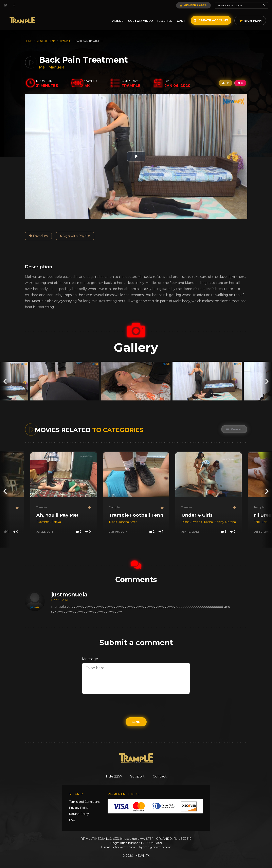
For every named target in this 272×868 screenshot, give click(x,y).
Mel (43, 67)
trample (65, 41)
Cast (181, 21)
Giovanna (43, 522)
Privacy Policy (79, 808)
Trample (42, 507)
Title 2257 (114, 776)
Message (90, 659)
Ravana (197, 522)
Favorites (38, 236)
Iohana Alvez (128, 522)
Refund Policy (79, 814)
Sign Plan (251, 21)
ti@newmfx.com (123, 847)
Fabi (257, 522)
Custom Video (140, 21)
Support (137, 776)
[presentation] (5, 381)
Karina (209, 522)
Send (136, 722)
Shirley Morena (225, 522)
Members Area (193, 5)
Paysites (165, 21)
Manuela (57, 67)
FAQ (72, 820)
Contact (160, 776)
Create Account (211, 20)
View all (234, 429)
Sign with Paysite (75, 236)
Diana (113, 522)
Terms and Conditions (84, 802)
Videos (118, 21)
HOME (28, 41)
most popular (46, 41)
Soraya (56, 522)
